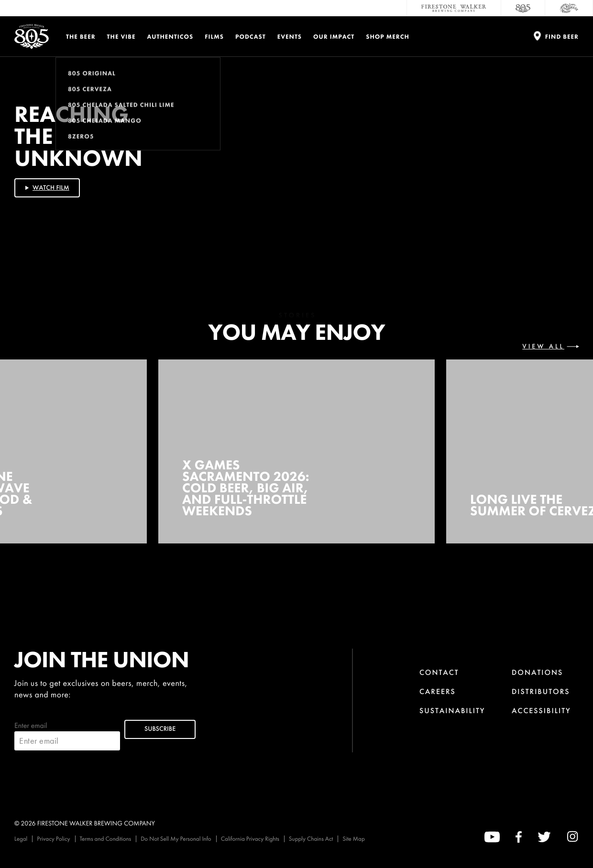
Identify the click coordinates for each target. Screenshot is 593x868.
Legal (21, 839)
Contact (439, 672)
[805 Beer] (523, 8)
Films (214, 37)
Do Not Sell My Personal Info (176, 839)
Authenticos (170, 37)
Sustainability (452, 711)
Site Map (353, 839)
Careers (438, 691)
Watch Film (46, 188)
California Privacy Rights (250, 839)
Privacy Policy (53, 839)
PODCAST (251, 37)
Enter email (67, 735)
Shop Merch (388, 37)
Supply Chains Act (311, 839)
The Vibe (121, 37)
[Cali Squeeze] (569, 8)
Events (290, 37)
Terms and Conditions (106, 839)
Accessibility (541, 711)
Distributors (541, 691)
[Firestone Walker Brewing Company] (454, 8)
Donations (537, 672)
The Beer (81, 37)
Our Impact (334, 37)
